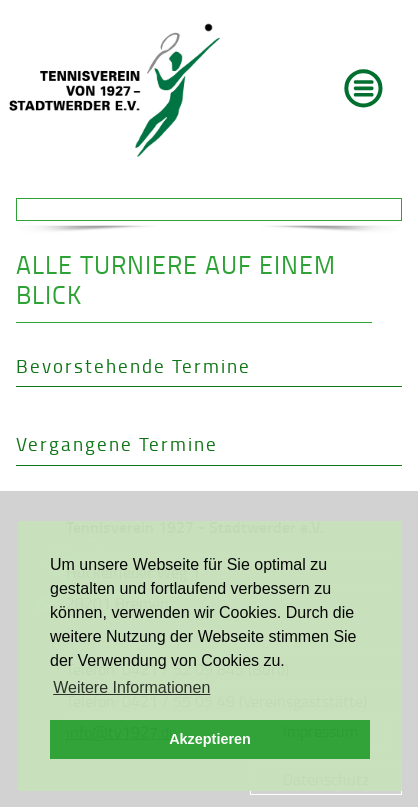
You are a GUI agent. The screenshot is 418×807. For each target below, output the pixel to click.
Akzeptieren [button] (210, 739)
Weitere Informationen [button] (131, 687)
